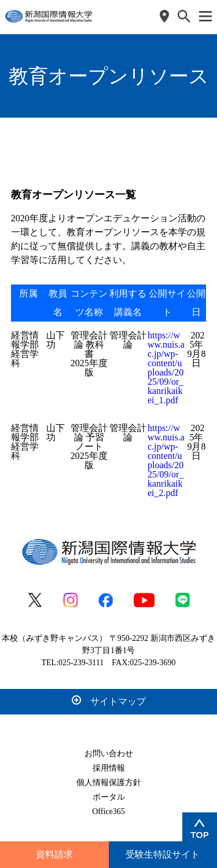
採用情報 (109, 768)
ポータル (109, 797)
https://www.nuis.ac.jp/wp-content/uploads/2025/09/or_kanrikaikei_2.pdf (166, 460)
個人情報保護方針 (109, 783)
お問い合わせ (109, 754)
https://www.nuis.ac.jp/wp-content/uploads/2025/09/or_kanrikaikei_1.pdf (166, 368)
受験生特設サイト (163, 854)
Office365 (108, 812)
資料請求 (54, 854)
